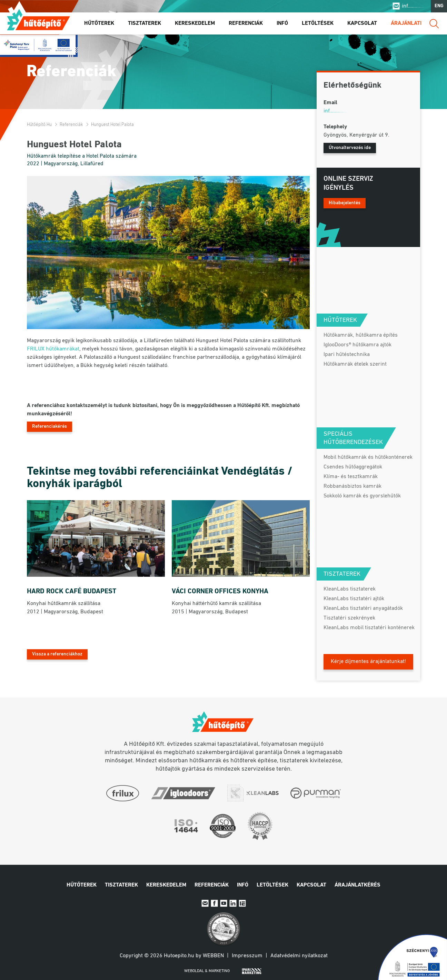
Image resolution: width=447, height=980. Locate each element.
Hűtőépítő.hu (38, 20)
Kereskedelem (195, 24)
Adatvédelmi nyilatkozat (299, 956)
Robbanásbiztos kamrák (352, 486)
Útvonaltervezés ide (350, 148)
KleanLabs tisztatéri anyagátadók (363, 608)
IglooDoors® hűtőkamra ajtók (357, 345)
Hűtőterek (99, 24)
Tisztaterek (145, 24)
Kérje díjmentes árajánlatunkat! (369, 662)
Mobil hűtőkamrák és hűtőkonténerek (368, 457)
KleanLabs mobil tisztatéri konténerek (369, 628)
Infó (282, 24)
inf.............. (414, 6)
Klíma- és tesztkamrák (351, 477)
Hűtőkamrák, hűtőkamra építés (361, 335)
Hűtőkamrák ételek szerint (355, 364)
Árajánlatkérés (414, 24)
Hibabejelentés (345, 203)
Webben (213, 956)
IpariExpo (242, 903)
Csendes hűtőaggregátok (353, 467)
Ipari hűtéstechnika (347, 355)
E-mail (205, 903)
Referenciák (246, 24)
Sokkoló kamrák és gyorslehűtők (362, 496)
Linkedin (233, 903)
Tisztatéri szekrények (349, 618)
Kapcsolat (362, 24)
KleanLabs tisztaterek (350, 589)
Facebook (214, 903)
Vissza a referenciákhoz (57, 654)
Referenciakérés (49, 427)
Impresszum (247, 956)
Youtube (224, 903)
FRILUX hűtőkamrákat (53, 349)
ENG (439, 6)
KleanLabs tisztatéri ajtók (354, 599)
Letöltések (318, 24)
